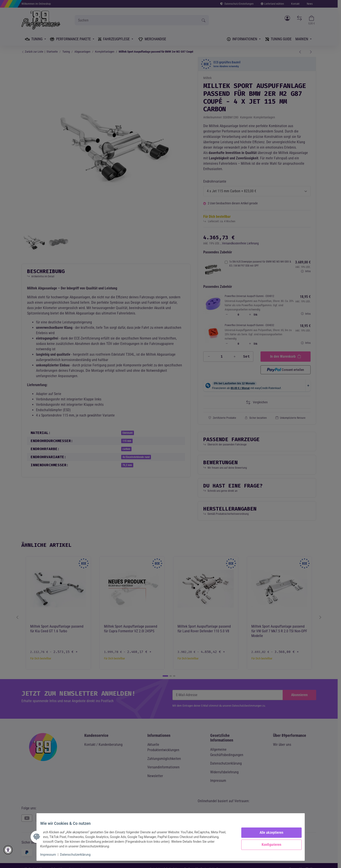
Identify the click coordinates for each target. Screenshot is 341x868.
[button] (8, 850)
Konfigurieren (268, 845)
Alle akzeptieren (268, 833)
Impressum (52, 855)
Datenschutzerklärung (79, 855)
